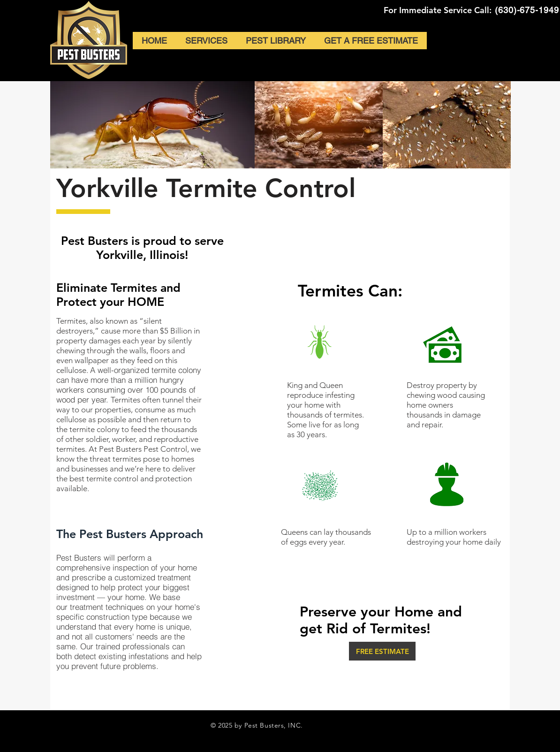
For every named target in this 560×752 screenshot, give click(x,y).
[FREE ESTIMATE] (382, 651)
